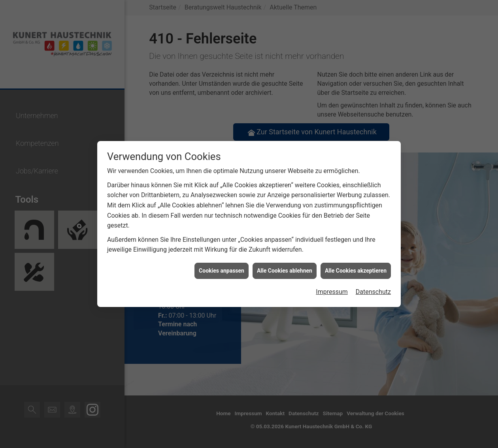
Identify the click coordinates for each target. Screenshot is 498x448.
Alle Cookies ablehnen (285, 260)
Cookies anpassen (222, 260)
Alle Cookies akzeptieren (356, 260)
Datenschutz (373, 282)
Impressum (332, 282)
